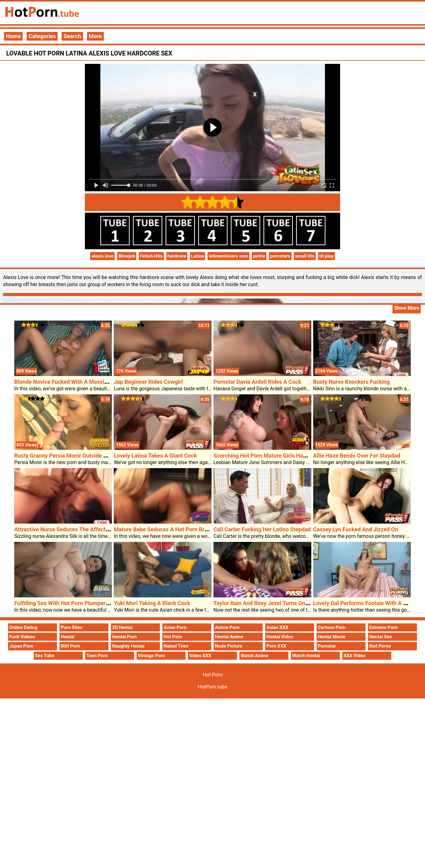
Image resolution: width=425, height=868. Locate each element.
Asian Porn (175, 627)
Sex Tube (45, 656)
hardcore (177, 256)
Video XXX (200, 656)
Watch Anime (254, 656)
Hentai (68, 637)
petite (259, 256)
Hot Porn (173, 637)
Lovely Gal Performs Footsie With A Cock (364, 603)
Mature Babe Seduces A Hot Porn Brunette (167, 529)
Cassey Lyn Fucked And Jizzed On (356, 529)
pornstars (280, 256)
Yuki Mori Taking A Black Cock (152, 603)
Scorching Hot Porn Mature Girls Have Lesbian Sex (277, 456)
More (95, 36)
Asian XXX (277, 627)
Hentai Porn (125, 637)
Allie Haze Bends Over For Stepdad (357, 456)
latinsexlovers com (228, 256)
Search (72, 36)
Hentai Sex (381, 637)
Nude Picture (229, 646)
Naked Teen (176, 646)
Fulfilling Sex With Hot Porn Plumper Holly (67, 603)
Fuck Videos (22, 637)
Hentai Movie (332, 637)
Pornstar (327, 646)
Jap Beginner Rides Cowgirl (148, 382)
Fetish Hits (151, 256)
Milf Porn (70, 646)
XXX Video (355, 656)
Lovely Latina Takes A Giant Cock (155, 456)
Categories (42, 36)
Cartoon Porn (332, 627)
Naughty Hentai (128, 646)
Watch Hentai (306, 656)
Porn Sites (72, 627)
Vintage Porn (151, 656)
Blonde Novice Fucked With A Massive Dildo (69, 382)
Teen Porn (97, 656)
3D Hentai (122, 627)
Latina (198, 256)
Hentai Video (280, 637)
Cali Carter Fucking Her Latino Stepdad (262, 529)
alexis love (102, 256)
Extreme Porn (383, 627)
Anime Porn (227, 627)
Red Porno (380, 646)
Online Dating (23, 627)
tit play (326, 256)
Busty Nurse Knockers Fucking (352, 382)
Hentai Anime (229, 637)
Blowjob (127, 256)
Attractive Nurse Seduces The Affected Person (73, 529)
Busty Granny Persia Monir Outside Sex (63, 456)
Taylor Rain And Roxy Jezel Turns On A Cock (269, 603)
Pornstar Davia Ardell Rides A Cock (257, 382)
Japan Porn (21, 646)
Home (13, 36)
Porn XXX (276, 646)
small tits (305, 256)
